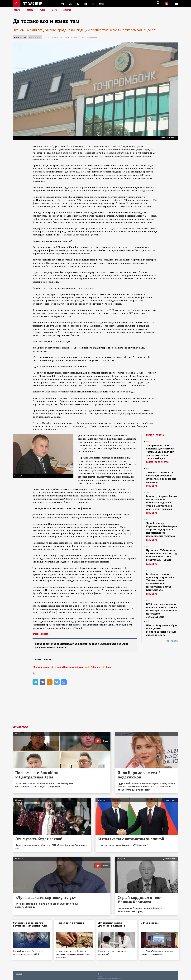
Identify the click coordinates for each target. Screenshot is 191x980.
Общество (54, 37)
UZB (95, 4)
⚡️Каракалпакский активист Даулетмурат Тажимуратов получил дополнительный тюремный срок (160, 452)
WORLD (104, 4)
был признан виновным (121, 442)
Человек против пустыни (71, 923)
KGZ (71, 4)
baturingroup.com (114, 977)
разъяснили (98, 467)
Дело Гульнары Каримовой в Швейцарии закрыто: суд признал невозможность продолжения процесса (162, 530)
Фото (55, 10)
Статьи (31, 10)
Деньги (46, 37)
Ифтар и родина (151, 923)
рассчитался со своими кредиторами (78, 612)
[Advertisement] (96, 708)
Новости (17, 10)
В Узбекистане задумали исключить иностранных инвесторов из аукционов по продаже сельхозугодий (162, 610)
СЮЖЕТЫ (68, 10)
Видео (44, 10)
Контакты (19, 973)
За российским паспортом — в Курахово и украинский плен (31, 926)
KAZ (63, 4)
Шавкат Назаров (20, 37)
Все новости (172, 641)
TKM (86, 4)
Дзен (109, 667)
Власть (67, 37)
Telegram (95, 667)
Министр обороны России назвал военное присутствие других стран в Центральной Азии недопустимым (162, 503)
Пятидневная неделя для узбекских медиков (113, 924)
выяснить (38, 571)
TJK (78, 4)
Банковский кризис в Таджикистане (84, 37)
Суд (61, 37)
